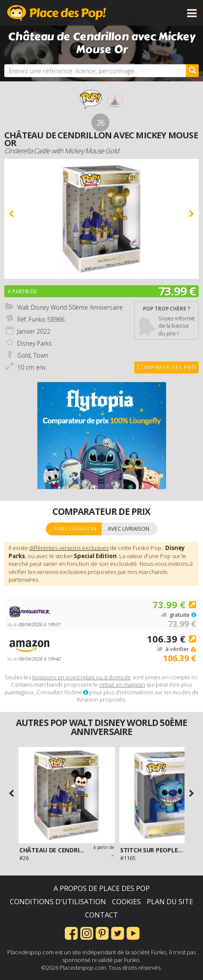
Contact (101, 915)
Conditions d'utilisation (58, 902)
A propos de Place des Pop (102, 888)
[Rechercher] (192, 71)
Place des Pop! (57, 13)
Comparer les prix (167, 367)
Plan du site (170, 902)
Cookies (126, 902)
